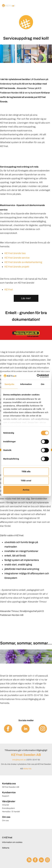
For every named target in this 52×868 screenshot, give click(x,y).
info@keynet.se (19, 760)
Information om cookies (12, 842)
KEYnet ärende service (17, 258)
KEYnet (9, 290)
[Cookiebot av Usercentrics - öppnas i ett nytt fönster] (37, 376)
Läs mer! (26, 298)
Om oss (5, 821)
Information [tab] (26, 384)
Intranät (5, 805)
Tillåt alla (26, 471)
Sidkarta (6, 848)
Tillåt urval (26, 481)
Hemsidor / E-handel (11, 812)
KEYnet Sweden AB (26, 755)
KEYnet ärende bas (15, 253)
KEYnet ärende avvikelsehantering (23, 262)
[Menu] (47, 6)
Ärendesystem (8, 808)
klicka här (27, 769)
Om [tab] (43, 384)
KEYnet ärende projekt (17, 267)
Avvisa (26, 490)
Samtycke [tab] (9, 384)
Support (6, 796)
